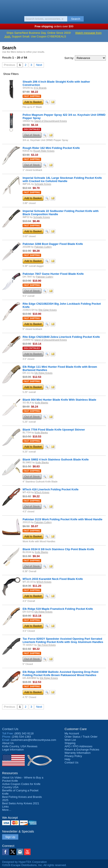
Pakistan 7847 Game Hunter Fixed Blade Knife (53, 274)
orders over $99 (54, 26)
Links (5, 807)
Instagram (20, 852)
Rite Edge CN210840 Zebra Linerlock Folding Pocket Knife (61, 337)
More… (7, 810)
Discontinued (32, 129)
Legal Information (13, 750)
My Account (72, 733)
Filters (11, 74)
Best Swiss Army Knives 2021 (21, 803)
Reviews (20, 746)
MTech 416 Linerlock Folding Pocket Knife (51, 489)
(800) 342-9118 (24, 733)
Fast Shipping (32, 96)
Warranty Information (78, 753)
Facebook (5, 852)
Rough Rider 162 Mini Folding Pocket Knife (51, 148)
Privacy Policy (73, 756)
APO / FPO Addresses (78, 746)
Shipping (70, 743)
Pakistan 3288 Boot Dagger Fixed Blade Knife (53, 244)
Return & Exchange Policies (82, 750)
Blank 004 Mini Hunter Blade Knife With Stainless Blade (59, 400)
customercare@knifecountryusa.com (33, 740)
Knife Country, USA (54, 7)
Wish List (70, 740)
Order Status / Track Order (81, 737)
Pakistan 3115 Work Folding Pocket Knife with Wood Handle (62, 519)
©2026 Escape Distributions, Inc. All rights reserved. (34, 865)
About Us (8, 743)
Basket (103, 7)
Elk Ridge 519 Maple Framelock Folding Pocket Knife (58, 609)
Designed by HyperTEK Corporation (24, 862)
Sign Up (10, 837)
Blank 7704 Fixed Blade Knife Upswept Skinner (54, 430)
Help (67, 759)
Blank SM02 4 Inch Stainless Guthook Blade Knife (56, 459)
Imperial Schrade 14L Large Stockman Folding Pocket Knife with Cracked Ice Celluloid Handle (62, 179)
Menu (5, 7)
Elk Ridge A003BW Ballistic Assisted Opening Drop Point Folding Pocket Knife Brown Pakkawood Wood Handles (60, 673)
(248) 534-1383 (21, 737)
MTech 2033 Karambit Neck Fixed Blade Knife (53, 579)
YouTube (27, 852)
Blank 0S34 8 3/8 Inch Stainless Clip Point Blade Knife (58, 549)
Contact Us (10, 729)
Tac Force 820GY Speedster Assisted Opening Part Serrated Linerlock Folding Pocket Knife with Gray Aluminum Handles (63, 640)
